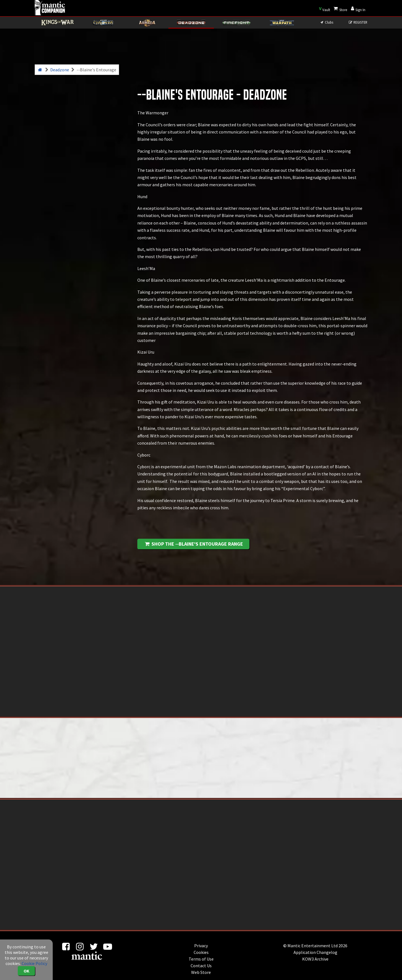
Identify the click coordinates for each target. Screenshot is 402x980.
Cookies (201, 952)
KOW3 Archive (315, 959)
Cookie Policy (34, 963)
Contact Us (201, 966)
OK (26, 971)
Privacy (201, 946)
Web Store (201, 972)
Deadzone (60, 70)
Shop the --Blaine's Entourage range (194, 544)
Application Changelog (315, 952)
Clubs (326, 22)
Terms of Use (201, 959)
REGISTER (358, 22)
